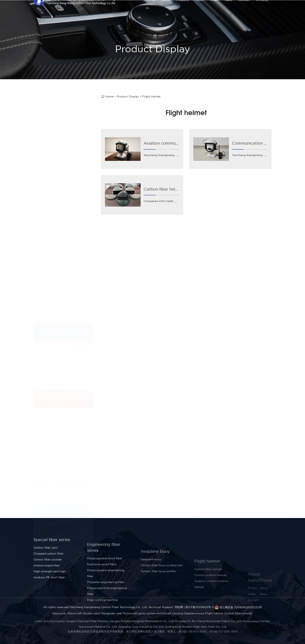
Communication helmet (62, 325)
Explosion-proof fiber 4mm (65, 196)
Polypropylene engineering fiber (69, 226)
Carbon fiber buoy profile (64, 275)
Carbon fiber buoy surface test (68, 285)
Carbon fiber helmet (60, 335)
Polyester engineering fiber (65, 236)
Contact (244, 10)
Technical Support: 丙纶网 (166, 612)
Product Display (128, 97)
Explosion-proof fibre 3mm (65, 206)
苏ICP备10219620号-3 (200, 612)
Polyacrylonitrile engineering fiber (69, 246)
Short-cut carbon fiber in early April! (66, 414)
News (228, 10)
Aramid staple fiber (59, 166)
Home (151, 10)
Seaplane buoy (56, 266)
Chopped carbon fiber (61, 147)
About (166, 10)
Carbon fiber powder (60, 157)
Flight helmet (55, 305)
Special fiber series (59, 127)
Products (183, 10)
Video (214, 10)
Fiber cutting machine (61, 256)
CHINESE (262, 10)
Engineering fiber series (63, 186)
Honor (199, 10)
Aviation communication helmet (68, 315)
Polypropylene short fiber (64, 216)
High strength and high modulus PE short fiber (69, 176)
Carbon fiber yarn (58, 137)
